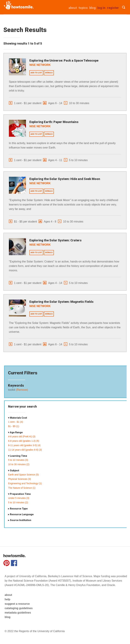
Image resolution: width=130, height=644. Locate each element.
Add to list (36, 73)
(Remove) (22, 390)
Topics (83, 8)
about (73, 8)
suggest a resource (17, 604)
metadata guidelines (18, 613)
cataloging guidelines (19, 608)
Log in (101, 8)
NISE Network (40, 65)
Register (113, 8)
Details (49, 73)
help (7, 599)
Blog (93, 8)
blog (8, 617)
